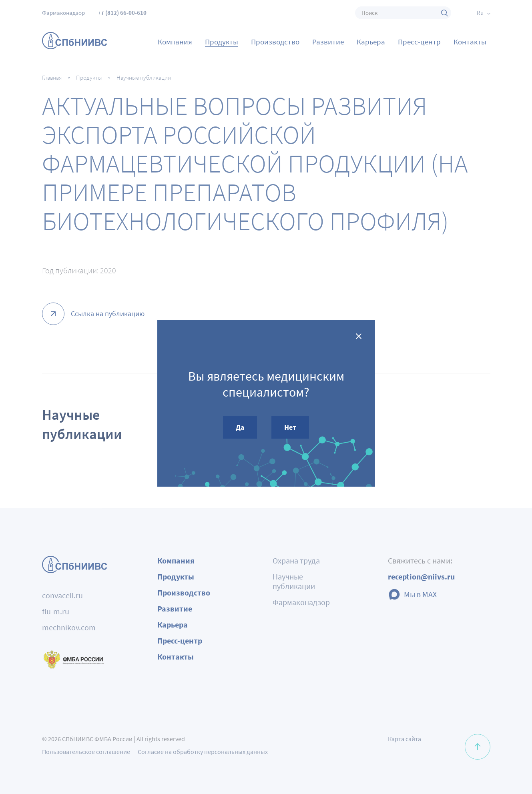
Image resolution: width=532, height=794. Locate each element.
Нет (290, 427)
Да (240, 427)
